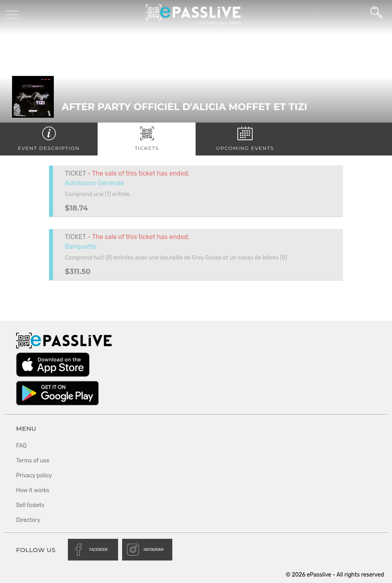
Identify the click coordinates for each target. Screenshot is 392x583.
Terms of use (33, 461)
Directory (28, 520)
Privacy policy (34, 476)
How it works (33, 490)
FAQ (21, 446)
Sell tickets (30, 505)
